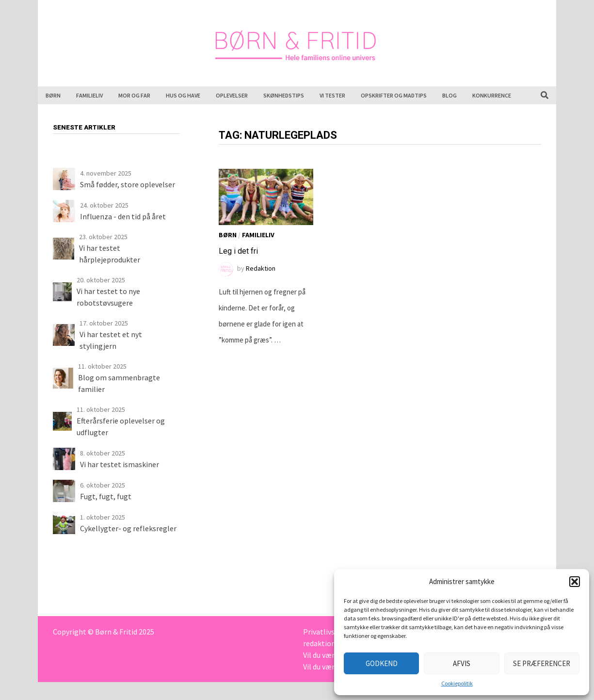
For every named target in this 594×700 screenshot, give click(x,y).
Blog (450, 95)
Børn (53, 95)
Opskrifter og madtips (394, 95)
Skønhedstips (284, 95)
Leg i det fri (238, 251)
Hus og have (183, 95)
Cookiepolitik (457, 683)
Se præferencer (542, 663)
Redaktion (261, 268)
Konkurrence (492, 95)
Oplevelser (232, 95)
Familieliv (89, 95)
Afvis (462, 663)
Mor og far (134, 95)
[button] (575, 582)
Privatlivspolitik (330, 632)
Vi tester (332, 95)
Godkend (382, 663)
